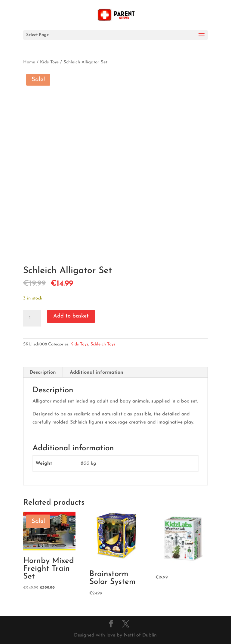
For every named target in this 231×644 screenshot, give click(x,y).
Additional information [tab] (97, 372)
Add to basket (71, 316)
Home (29, 62)
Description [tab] (43, 372)
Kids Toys (49, 62)
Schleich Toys (103, 344)
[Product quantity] (32, 318)
